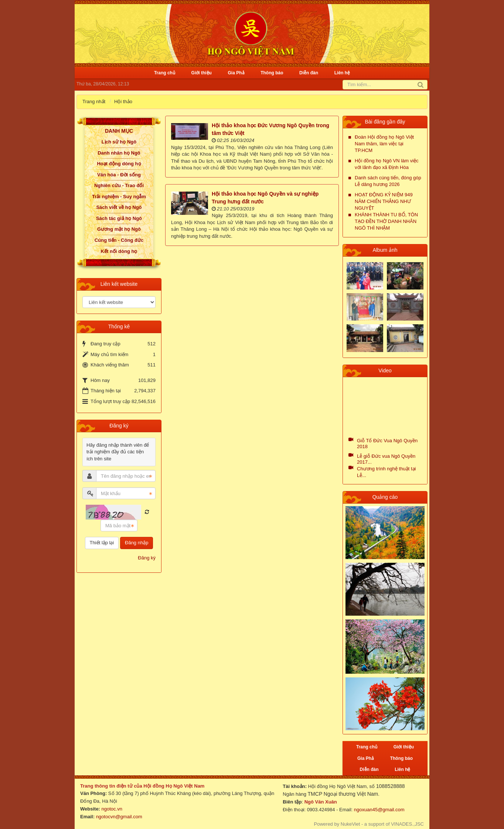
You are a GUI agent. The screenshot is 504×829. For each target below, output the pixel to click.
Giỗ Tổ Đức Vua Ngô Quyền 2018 (387, 444)
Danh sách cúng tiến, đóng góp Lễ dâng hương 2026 (388, 181)
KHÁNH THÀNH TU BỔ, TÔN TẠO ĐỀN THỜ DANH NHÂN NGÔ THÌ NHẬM (386, 221)
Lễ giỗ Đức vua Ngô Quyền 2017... (386, 459)
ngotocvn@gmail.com (119, 817)
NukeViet (350, 824)
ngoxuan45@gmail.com (378, 810)
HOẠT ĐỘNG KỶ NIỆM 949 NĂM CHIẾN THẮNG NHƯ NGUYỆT (384, 201)
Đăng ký (147, 558)
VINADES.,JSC (407, 824)
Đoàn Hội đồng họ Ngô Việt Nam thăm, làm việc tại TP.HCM (384, 144)
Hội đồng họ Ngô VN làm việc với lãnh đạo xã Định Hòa (387, 164)
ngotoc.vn (112, 809)
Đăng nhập (137, 543)
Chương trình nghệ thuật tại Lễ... (386, 472)
